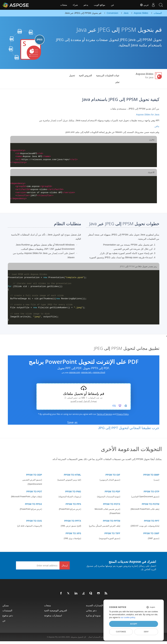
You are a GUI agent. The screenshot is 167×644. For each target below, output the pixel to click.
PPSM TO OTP (151, 492)
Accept (134, 624)
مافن (157, 126)
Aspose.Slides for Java (148, 115)
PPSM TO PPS (73, 504)
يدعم (86, 5)
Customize (121, 632)
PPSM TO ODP (34, 475)
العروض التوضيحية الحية (56, 610)
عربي (143, 5)
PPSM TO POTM (150, 504)
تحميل (72, 75)
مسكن (6, 605)
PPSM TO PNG (73, 492)
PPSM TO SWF (151, 533)
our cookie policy (128, 617)
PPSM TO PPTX (73, 521)
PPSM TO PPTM (112, 521)
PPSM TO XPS (73, 533)
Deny (146, 632)
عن (113, 5)
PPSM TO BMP (151, 475)
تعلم (117, 82)
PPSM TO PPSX (34, 504)
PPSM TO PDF (113, 492)
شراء (75, 5)
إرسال (65, 565)
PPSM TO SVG (34, 521)
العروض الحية (85, 75)
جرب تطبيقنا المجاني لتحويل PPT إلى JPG (129, 428)
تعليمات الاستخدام (100, 637)
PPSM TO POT (34, 492)
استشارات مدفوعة (53, 615)
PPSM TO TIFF (112, 533)
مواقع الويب (100, 5)
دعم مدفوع (8, 615)
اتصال (90, 637)
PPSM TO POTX (112, 504)
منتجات (64, 5)
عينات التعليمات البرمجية (108, 75)
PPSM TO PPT (152, 521)
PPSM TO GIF (113, 475)
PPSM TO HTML (73, 475)
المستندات (7, 610)
